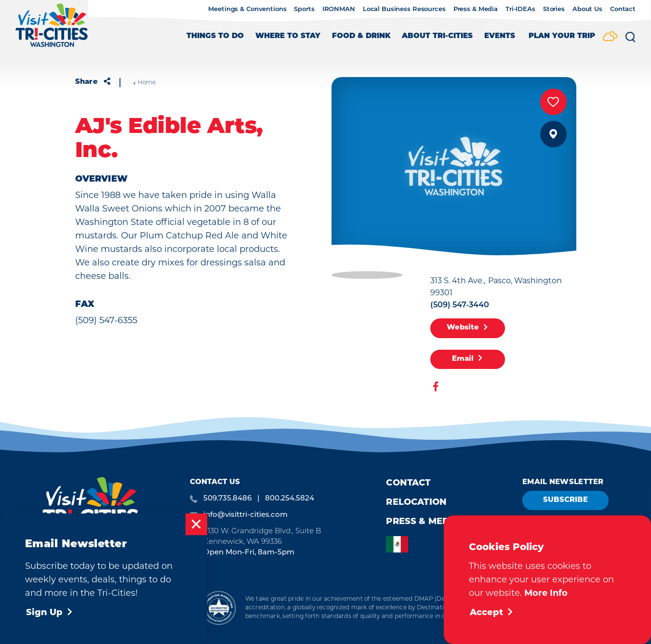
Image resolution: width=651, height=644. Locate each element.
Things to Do (215, 36)
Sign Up (50, 613)
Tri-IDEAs (520, 9)
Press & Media (476, 9)
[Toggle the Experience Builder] (562, 40)
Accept (492, 613)
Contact (623, 9)
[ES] (399, 545)
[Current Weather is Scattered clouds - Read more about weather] (610, 37)
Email (468, 359)
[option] (399, 545)
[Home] (52, 30)
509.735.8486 (227, 498)
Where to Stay (288, 36)
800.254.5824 (290, 498)
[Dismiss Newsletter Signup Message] (196, 524)
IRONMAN (339, 9)
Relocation (416, 503)
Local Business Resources (404, 9)
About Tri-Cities (437, 36)
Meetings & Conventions (247, 9)
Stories (554, 9)
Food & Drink (361, 36)
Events (500, 36)
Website (468, 328)
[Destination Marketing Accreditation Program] (219, 608)
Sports (304, 9)
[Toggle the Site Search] (630, 40)
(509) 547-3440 (460, 305)
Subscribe (565, 500)
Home (144, 82)
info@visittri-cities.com (246, 514)
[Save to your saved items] (553, 102)
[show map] (553, 134)
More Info (546, 593)
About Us (587, 9)
